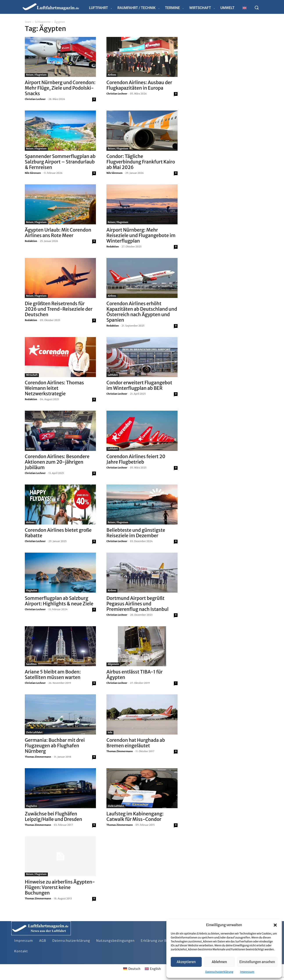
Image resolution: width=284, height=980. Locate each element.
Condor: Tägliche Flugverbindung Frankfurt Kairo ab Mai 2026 (141, 162)
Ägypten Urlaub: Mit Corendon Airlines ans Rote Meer (58, 233)
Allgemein (113, 664)
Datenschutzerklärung (219, 972)
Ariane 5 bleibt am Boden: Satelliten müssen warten (53, 675)
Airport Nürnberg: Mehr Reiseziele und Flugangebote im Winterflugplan (141, 235)
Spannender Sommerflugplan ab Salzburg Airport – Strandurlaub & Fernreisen (60, 162)
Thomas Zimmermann (38, 757)
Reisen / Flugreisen (36, 75)
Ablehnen (219, 962)
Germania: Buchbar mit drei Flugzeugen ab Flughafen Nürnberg (55, 746)
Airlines (112, 75)
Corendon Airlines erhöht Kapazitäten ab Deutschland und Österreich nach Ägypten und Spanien (142, 312)
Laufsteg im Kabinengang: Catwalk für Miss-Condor (135, 817)
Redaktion (31, 241)
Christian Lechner (35, 99)
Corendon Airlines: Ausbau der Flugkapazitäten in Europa (139, 85)
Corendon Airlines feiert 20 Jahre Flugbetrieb (136, 459)
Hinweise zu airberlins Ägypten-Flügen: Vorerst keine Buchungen (60, 887)
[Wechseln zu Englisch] (244, 8)
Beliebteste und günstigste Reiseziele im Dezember (136, 533)
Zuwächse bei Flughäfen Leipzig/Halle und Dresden (53, 817)
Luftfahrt (113, 375)
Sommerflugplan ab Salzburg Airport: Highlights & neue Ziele (59, 601)
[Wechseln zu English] (153, 969)
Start (28, 22)
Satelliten (31, 664)
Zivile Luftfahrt (34, 732)
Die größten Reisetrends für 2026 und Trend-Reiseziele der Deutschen (59, 309)
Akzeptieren (186, 962)
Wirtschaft (32, 375)
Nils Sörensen (33, 173)
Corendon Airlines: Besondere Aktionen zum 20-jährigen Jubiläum (57, 462)
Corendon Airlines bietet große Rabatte (58, 533)
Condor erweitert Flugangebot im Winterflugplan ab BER (139, 385)
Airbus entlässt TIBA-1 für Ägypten (135, 675)
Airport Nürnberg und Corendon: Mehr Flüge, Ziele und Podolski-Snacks (60, 88)
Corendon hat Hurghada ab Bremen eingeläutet (136, 743)
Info (110, 732)
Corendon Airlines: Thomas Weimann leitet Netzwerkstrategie (54, 388)
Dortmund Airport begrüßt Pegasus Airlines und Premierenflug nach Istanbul (138, 604)
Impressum (247, 972)
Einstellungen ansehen (257, 962)
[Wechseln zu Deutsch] (132, 969)
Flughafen (32, 591)
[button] (275, 925)
